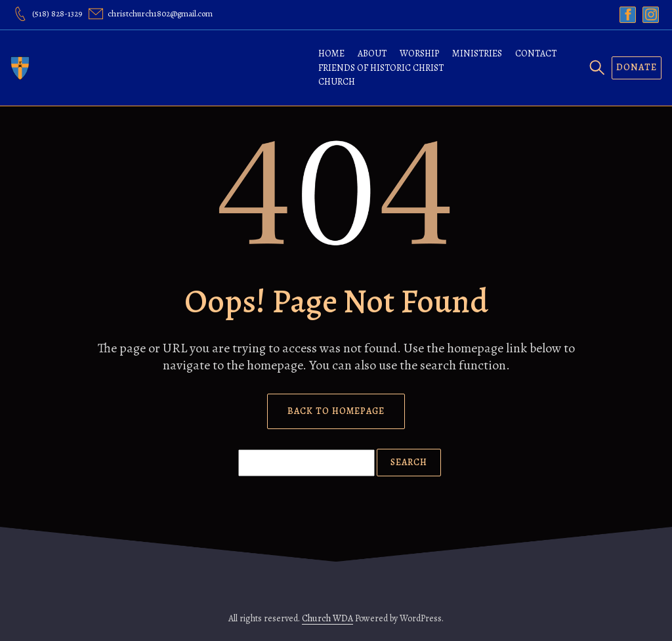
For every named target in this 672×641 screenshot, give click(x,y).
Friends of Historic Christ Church (381, 75)
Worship (419, 53)
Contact (536, 53)
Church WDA (327, 618)
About (372, 53)
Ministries (477, 53)
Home (331, 53)
